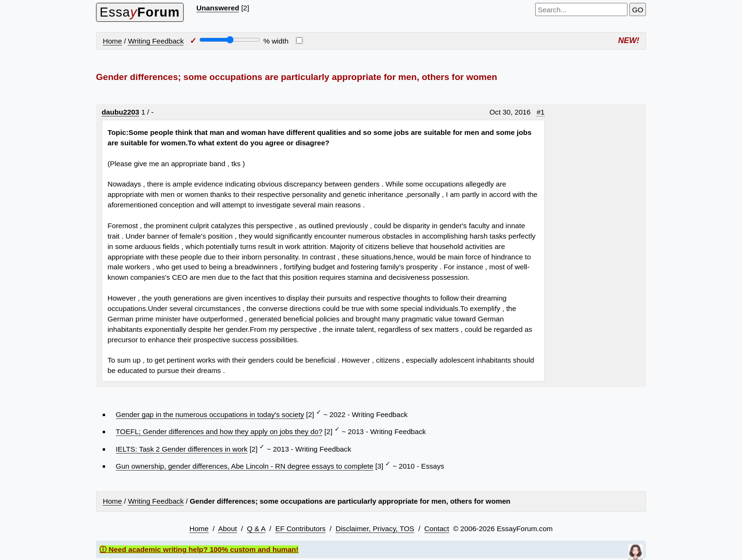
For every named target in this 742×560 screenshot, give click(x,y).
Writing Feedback (156, 41)
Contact (437, 529)
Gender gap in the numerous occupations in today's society (210, 414)
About (228, 529)
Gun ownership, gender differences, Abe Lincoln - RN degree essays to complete (245, 466)
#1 (541, 112)
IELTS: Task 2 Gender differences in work (182, 449)
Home (112, 41)
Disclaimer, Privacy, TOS (375, 529)
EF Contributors (300, 529)
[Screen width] (230, 40)
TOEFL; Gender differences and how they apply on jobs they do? (219, 431)
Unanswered (218, 8)
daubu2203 (120, 112)
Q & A (256, 529)
